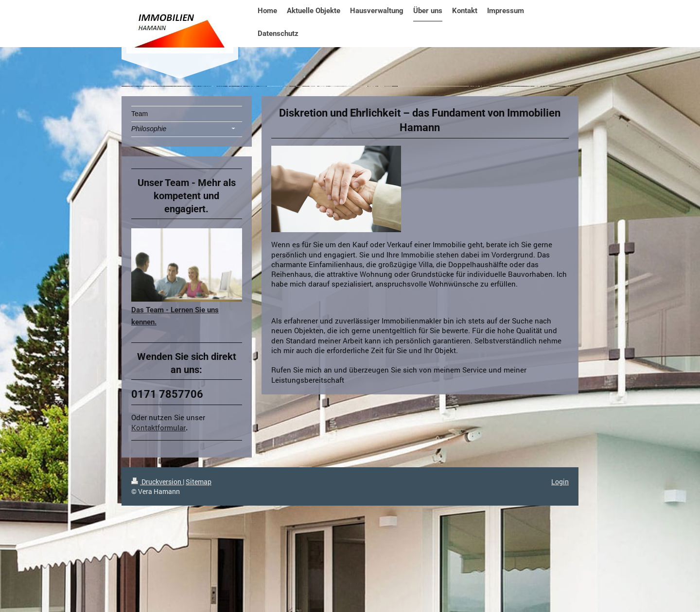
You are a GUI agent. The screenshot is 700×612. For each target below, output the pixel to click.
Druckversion (157, 482)
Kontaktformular (158, 427)
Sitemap (199, 482)
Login (560, 482)
